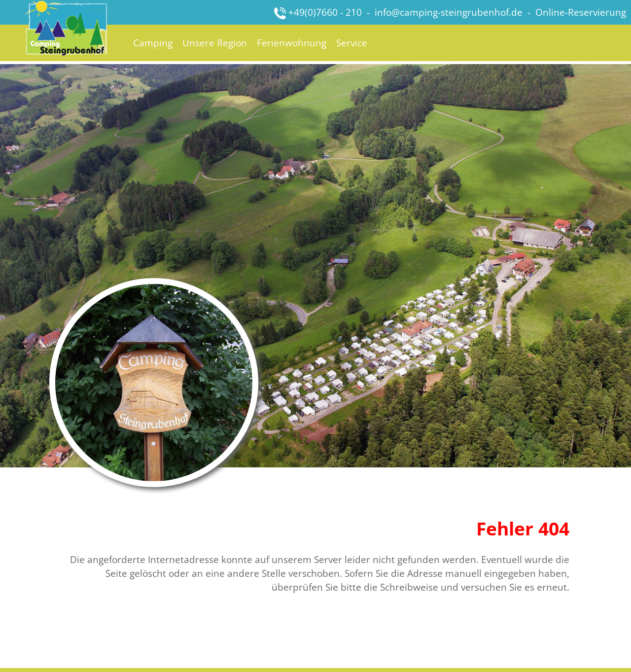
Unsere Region (215, 43)
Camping (153, 43)
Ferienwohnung (292, 43)
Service (352, 43)
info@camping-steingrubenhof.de (449, 12)
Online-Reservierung (581, 12)
